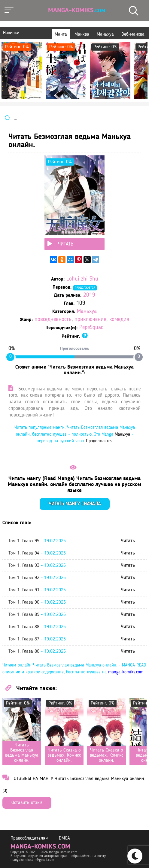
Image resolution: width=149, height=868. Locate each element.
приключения (90, 320)
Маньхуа (87, 312)
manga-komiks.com (126, 672)
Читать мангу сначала (75, 504)
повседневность (53, 320)
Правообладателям (29, 838)
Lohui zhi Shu (82, 279)
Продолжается (85, 288)
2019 (89, 295)
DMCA (64, 838)
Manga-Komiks (77, 10)
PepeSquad (91, 328)
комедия (119, 320)
